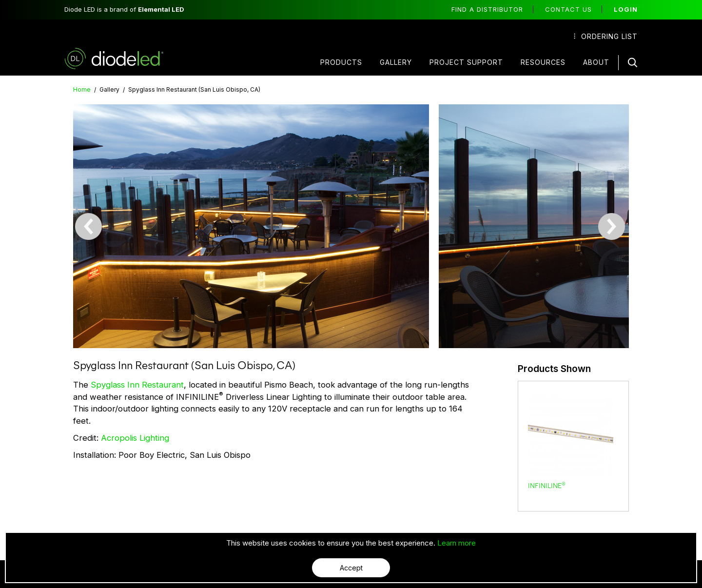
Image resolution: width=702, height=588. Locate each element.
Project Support (466, 62)
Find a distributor (487, 9)
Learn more (457, 543)
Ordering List (606, 36)
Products (341, 62)
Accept (351, 568)
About (596, 62)
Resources (543, 62)
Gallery (396, 62)
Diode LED (122, 59)
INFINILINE (547, 485)
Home (82, 89)
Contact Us (568, 9)
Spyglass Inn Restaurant (137, 384)
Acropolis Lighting (136, 437)
